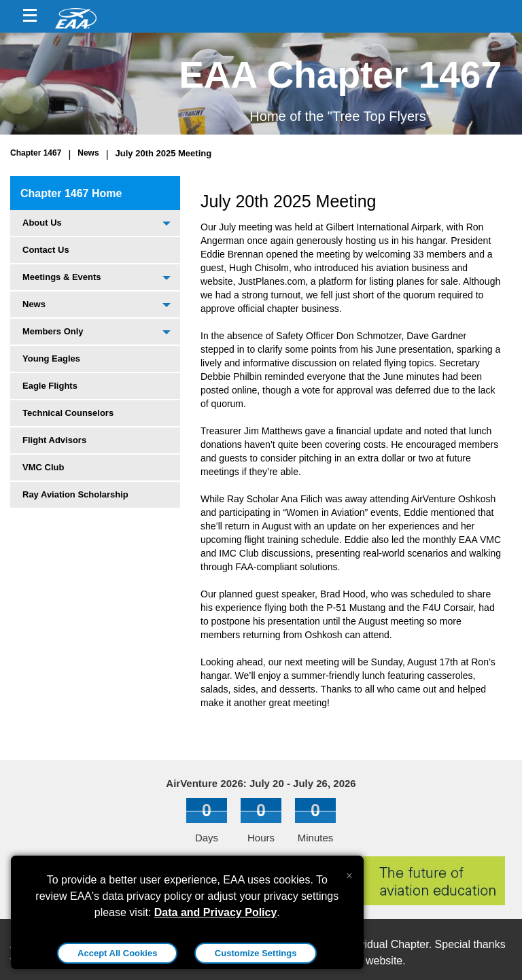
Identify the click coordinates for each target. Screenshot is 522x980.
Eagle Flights (50, 386)
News (88, 153)
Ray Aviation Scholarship (75, 494)
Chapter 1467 (36, 153)
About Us (42, 223)
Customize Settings (256, 953)
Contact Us (46, 250)
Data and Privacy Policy (216, 912)
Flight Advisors (54, 440)
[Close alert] (349, 873)
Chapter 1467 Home (71, 193)
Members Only (53, 331)
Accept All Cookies (117, 953)
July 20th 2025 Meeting (164, 153)
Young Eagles (51, 358)
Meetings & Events (62, 277)
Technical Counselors (68, 413)
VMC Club (43, 467)
